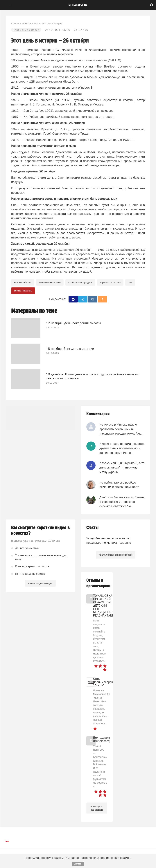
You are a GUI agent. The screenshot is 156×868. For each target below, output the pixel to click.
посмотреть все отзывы (97, 808)
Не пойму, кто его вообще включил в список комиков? (119, 485)
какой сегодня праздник (80, 282)
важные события (23, 282)
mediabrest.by (78, 5)
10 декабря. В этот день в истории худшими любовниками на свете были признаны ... (92, 376)
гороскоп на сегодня (110, 282)
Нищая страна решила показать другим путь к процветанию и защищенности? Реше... (122, 448)
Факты (92, 528)
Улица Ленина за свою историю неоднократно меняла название (109, 540)
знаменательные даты (50, 282)
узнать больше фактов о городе (116, 555)
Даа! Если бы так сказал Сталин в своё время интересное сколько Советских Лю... (122, 502)
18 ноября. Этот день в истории (70, 349)
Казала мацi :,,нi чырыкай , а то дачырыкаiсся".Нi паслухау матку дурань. (122, 467)
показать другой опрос (40, 583)
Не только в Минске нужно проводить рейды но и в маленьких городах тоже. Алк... (121, 429)
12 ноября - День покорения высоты (73, 323)
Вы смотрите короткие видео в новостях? (40, 530)
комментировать (23, 291)
